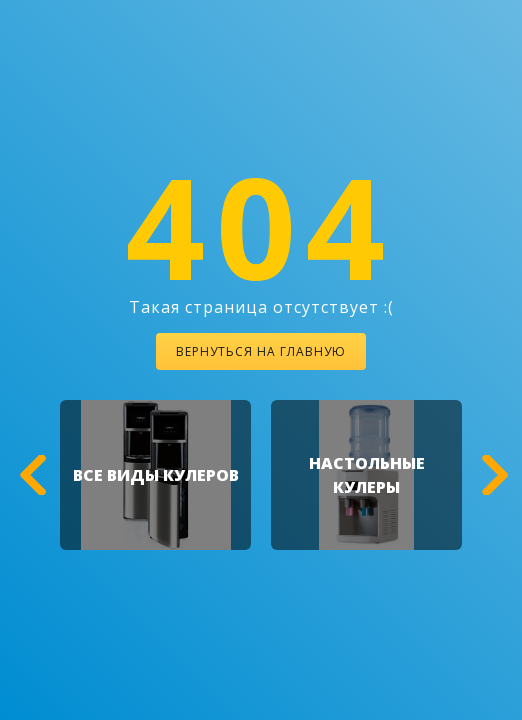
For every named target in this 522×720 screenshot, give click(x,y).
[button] (30, 475)
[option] (155, 475)
